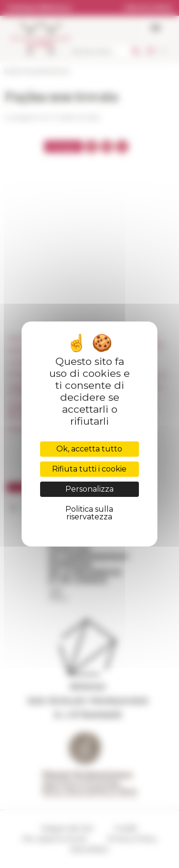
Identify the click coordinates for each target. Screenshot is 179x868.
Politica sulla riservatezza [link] (89, 513)
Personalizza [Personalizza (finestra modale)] (89, 489)
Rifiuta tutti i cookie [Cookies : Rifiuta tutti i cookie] (89, 469)
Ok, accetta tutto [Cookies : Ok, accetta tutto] (89, 449)
